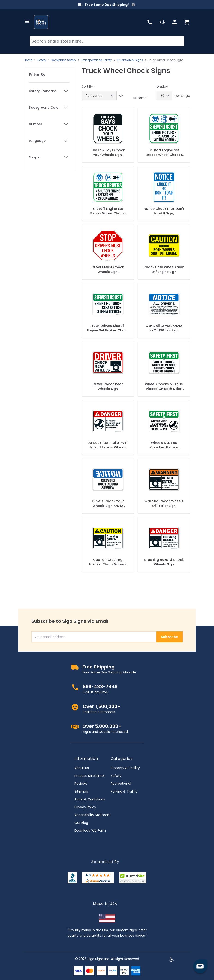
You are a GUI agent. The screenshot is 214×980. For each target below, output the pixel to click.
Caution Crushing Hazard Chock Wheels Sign (108, 562)
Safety (42, 60)
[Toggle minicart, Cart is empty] (187, 22)
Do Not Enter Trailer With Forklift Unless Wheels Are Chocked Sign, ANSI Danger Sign (108, 445)
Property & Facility (125, 768)
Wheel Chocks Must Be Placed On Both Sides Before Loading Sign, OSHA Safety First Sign (164, 386)
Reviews (81, 784)
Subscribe (169, 637)
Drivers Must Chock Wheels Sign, (108, 269)
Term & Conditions (90, 799)
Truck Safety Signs (130, 60)
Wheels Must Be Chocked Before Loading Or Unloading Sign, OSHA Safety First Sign (164, 445)
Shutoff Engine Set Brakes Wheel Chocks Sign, (108, 211)
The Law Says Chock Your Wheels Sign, (108, 152)
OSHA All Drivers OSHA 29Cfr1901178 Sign (164, 328)
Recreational (121, 784)
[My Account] (175, 22)
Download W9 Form (90, 831)
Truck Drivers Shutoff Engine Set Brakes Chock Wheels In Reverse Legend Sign (108, 328)
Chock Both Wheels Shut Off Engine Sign (164, 269)
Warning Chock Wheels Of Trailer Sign (164, 503)
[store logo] (41, 22)
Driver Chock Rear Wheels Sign (108, 386)
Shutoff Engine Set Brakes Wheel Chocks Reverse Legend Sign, (164, 152)
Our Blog (81, 823)
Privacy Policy (85, 807)
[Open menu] (27, 21)
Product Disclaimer (90, 776)
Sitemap (81, 791)
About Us (82, 768)
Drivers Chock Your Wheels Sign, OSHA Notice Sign (108, 503)
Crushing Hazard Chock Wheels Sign (164, 562)
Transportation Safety (97, 60)
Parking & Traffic (124, 791)
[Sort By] (99, 96)
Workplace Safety (64, 60)
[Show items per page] (164, 96)
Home (28, 60)
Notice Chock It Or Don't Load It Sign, (164, 211)
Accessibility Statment (93, 815)
